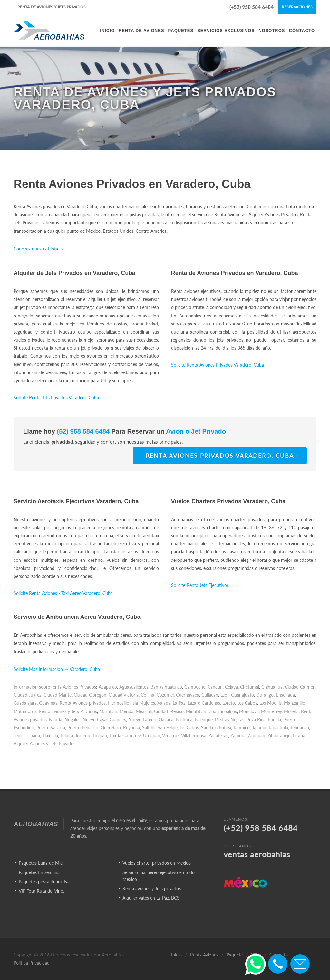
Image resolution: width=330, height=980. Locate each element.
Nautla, (56, 719)
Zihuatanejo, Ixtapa (286, 735)
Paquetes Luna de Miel (41, 863)
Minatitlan (196, 711)
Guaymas (48, 703)
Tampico (242, 727)
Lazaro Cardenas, (204, 703)
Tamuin (259, 727)
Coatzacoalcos (223, 711)
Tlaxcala (50, 735)
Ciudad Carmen (300, 687)
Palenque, (204, 719)
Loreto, (229, 703)
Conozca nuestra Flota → (39, 249)
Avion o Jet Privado (195, 431)
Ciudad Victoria (124, 695)
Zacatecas (218, 735)
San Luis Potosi (216, 727)
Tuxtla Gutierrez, (126, 735)
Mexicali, (144, 711)
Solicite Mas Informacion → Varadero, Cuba (57, 669)
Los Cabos (247, 703)
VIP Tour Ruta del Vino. (41, 891)
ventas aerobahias (257, 854)
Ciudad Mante (58, 695)
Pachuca (184, 719)
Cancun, (216, 687)
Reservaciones (297, 7)
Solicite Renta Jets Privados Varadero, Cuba (56, 397)
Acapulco (108, 687)
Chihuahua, (272, 687)
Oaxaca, (166, 719)
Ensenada (285, 695)
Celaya (231, 687)
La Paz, (180, 703)
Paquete (235, 955)
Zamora (238, 735)
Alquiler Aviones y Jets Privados (44, 744)
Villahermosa (194, 735)
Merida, (127, 711)
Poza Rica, (257, 719)
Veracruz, (171, 735)
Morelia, (292, 711)
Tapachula (278, 727)
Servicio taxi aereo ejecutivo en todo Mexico (159, 876)
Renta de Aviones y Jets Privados (52, 7)
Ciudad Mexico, (169, 711)
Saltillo (149, 727)
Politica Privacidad (32, 963)
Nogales (72, 719)
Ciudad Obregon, (91, 695)
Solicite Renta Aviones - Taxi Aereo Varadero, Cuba (63, 593)
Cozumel (165, 695)
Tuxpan (100, 735)
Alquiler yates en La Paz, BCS (151, 898)
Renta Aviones (204, 955)
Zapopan (257, 735)
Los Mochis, (271, 703)
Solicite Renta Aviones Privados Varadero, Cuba (218, 365)
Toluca (67, 735)
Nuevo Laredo (142, 719)
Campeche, (195, 687)
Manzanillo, (295, 703)
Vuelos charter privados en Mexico (157, 863)
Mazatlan (108, 711)
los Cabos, (190, 727)
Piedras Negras (230, 719)
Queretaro (111, 727)
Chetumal (250, 687)
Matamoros (25, 711)
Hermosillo (119, 703)
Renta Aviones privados (83, 703)
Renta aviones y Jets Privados (68, 711)
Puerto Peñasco (83, 727)
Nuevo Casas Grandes (104, 719)
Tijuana (33, 735)
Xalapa (164, 703)
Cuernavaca (188, 695)
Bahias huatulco (166, 687)
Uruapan (152, 735)
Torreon (83, 735)
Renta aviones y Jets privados (152, 888)
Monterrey (271, 711)
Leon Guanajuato (237, 695)
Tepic (19, 735)
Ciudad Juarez (27, 695)
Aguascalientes (134, 687)
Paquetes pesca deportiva (44, 882)
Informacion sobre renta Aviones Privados (55, 687)
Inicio (176, 955)
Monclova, (249, 711)
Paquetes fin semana (39, 872)
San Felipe (168, 727)
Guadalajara (25, 703)
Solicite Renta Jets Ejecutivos (200, 585)
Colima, (148, 695)
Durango (265, 695)
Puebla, (275, 719)
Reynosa (131, 727)
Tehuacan (300, 727)
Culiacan (210, 695)
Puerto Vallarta (51, 727)
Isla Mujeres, (144, 703)
